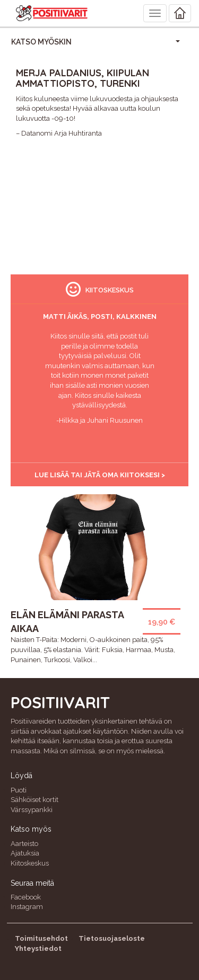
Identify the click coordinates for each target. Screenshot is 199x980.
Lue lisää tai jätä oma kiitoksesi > (100, 475)
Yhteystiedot (38, 948)
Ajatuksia (25, 853)
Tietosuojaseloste (112, 938)
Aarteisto (24, 844)
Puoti (19, 790)
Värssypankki (32, 810)
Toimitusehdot (41, 938)
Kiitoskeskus (30, 863)
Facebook (26, 897)
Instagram (27, 907)
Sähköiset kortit (34, 800)
